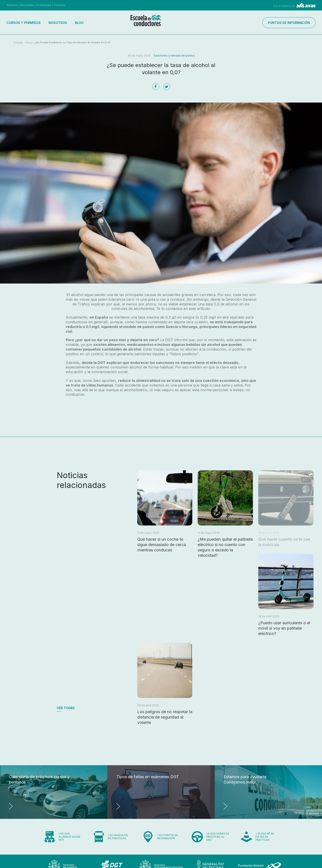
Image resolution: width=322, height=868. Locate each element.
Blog (79, 23)
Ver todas (66, 708)
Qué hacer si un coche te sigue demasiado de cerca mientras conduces (162, 545)
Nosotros (58, 23)
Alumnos (12, 5)
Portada (18, 42)
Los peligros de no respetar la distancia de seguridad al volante (165, 717)
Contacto (60, 5)
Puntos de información (289, 23)
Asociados (27, 5)
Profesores (44, 5)
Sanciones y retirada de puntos (174, 56)
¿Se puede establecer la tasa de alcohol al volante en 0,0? (72, 42)
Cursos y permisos (24, 23)
